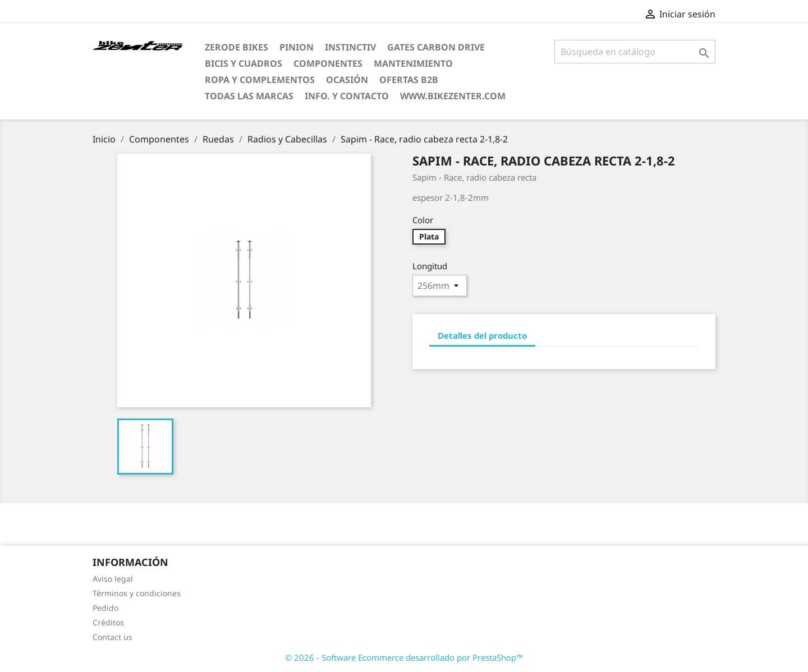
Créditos (108, 622)
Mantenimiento (413, 63)
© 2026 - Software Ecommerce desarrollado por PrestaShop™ (404, 657)
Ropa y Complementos (260, 80)
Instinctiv (350, 47)
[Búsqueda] (635, 52)
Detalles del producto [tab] (482, 335)
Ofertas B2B (409, 80)
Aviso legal (113, 579)
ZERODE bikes (237, 47)
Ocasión (347, 80)
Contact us (113, 637)
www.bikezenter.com (453, 96)
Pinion (297, 47)
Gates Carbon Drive (436, 47)
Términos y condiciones (137, 593)
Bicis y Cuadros (244, 63)
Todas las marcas (249, 96)
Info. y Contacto (347, 96)
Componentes (328, 63)
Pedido (105, 608)
